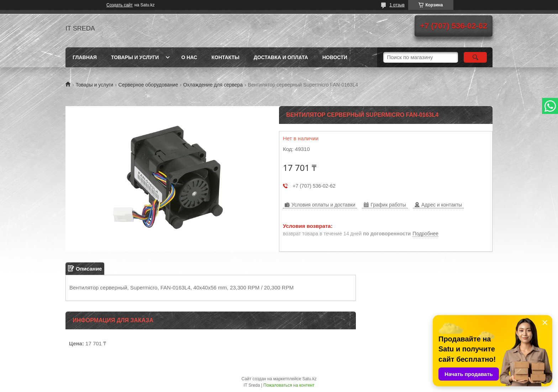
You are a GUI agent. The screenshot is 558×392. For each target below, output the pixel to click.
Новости (335, 57)
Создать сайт (120, 5)
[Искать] (475, 57)
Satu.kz (309, 379)
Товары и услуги (135, 57)
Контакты (225, 57)
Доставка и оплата (281, 57)
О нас (189, 57)
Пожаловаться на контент (289, 385)
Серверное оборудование (148, 85)
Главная (85, 57)
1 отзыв (397, 5)
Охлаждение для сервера (213, 85)
